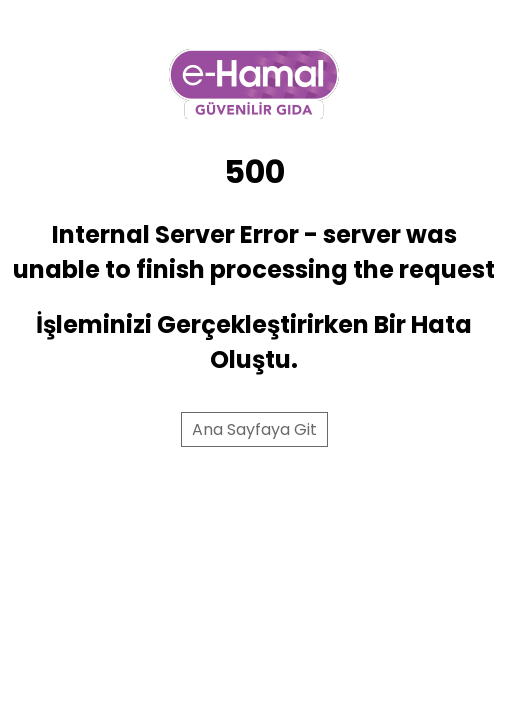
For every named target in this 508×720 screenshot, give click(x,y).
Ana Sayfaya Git (254, 429)
